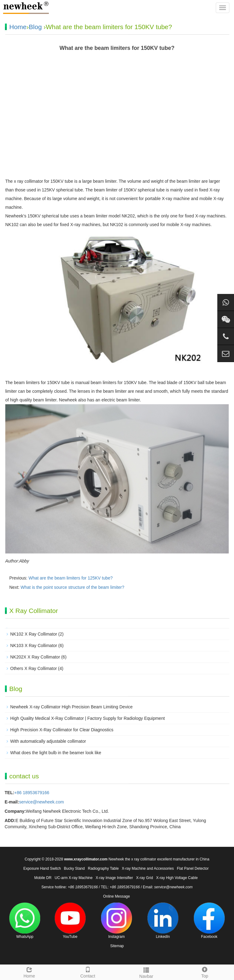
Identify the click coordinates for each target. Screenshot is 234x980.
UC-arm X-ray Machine (74, 878)
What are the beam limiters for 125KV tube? (70, 578)
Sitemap (117, 946)
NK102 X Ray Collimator (34, 634)
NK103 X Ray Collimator (34, 645)
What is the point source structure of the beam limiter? (72, 587)
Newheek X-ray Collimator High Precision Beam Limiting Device (71, 707)
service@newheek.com (42, 802)
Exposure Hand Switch (42, 868)
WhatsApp (25, 921)
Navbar (146, 972)
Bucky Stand (74, 868)
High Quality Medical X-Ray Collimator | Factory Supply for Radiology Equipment (87, 718)
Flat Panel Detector (193, 868)
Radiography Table (103, 868)
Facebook (209, 921)
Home (18, 27)
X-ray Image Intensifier (114, 878)
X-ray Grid (145, 878)
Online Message (116, 896)
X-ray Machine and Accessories (148, 868)
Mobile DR (43, 878)
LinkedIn (163, 921)
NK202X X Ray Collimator (35, 657)
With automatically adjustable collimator (48, 741)
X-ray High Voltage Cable (177, 878)
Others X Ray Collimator (34, 668)
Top (205, 972)
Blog (35, 27)
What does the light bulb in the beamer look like (56, 753)
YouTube (70, 921)
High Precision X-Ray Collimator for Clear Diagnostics (62, 730)
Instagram (117, 921)
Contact (88, 972)
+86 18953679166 (32, 793)
